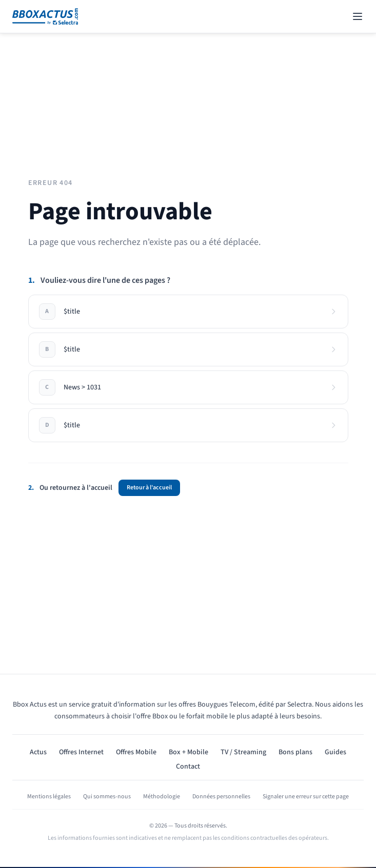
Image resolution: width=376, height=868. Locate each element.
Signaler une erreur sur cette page (306, 797)
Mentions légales (49, 797)
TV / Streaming (243, 752)
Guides (335, 752)
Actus (38, 752)
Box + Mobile (189, 752)
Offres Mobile (136, 752)
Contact (188, 767)
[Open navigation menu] (358, 16)
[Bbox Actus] (45, 16)
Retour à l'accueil (149, 488)
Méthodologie (162, 797)
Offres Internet (81, 752)
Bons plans (295, 752)
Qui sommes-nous (107, 797)
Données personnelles (221, 797)
